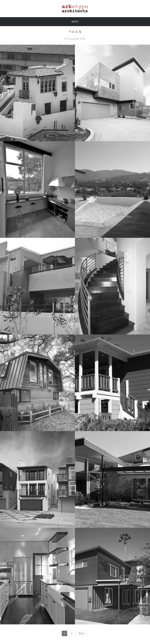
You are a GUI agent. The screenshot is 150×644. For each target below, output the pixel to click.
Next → (83, 633)
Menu (75, 22)
